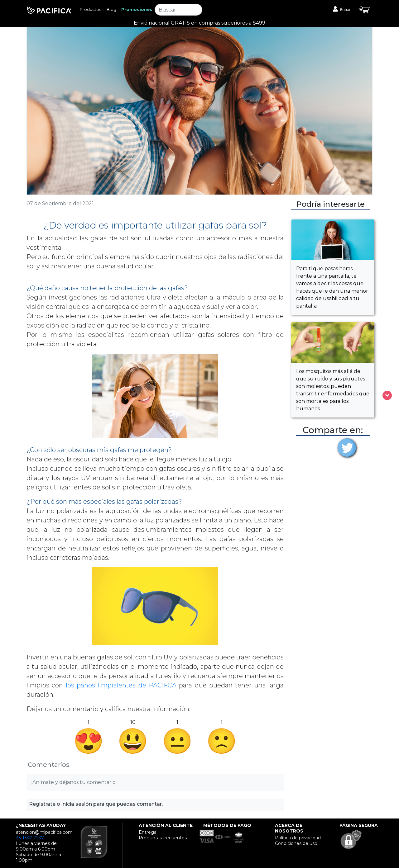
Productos (90, 9)
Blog (111, 9)
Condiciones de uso (296, 843)
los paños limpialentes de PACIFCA (123, 685)
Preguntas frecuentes (163, 838)
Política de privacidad (298, 838)
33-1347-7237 (30, 838)
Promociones (137, 9)
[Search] (178, 10)
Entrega (148, 832)
